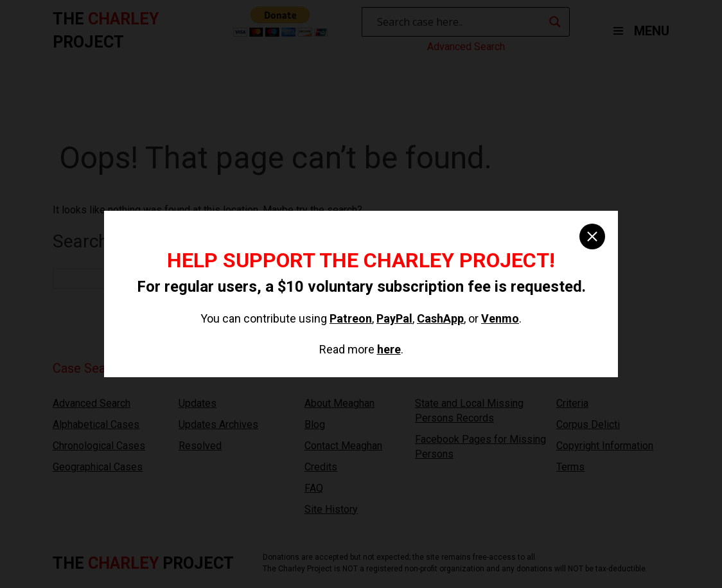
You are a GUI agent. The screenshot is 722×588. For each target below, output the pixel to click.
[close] (592, 236)
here (389, 349)
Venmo (500, 318)
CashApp (440, 318)
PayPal (394, 318)
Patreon (351, 318)
